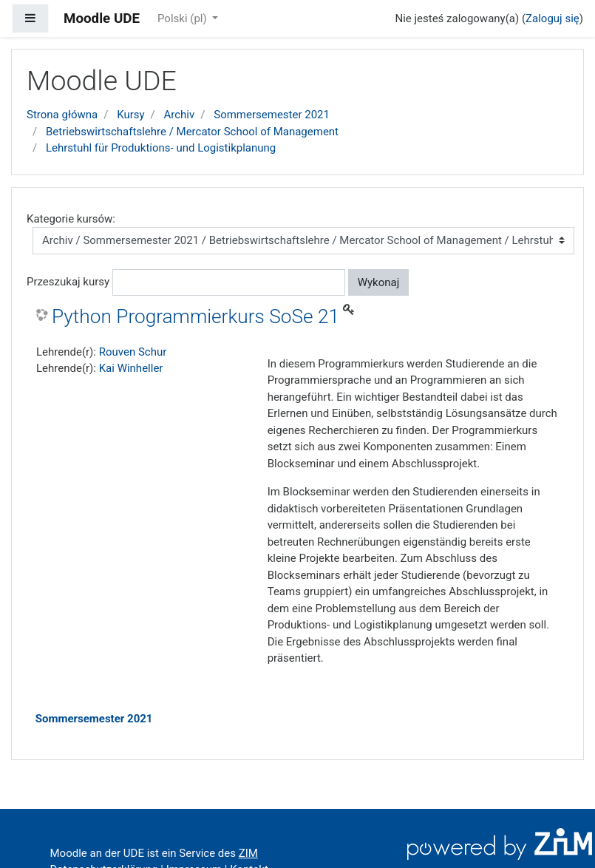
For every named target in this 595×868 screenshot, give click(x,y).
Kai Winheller (131, 368)
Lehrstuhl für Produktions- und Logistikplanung (161, 148)
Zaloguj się (552, 18)
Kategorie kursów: (71, 219)
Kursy (130, 115)
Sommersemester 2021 (272, 115)
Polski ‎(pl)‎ (183, 18)
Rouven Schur (133, 352)
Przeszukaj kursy (68, 282)
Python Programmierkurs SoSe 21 (195, 316)
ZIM (248, 853)
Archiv (180, 115)
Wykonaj (379, 282)
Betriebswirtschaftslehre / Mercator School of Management (192, 132)
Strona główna (62, 115)
